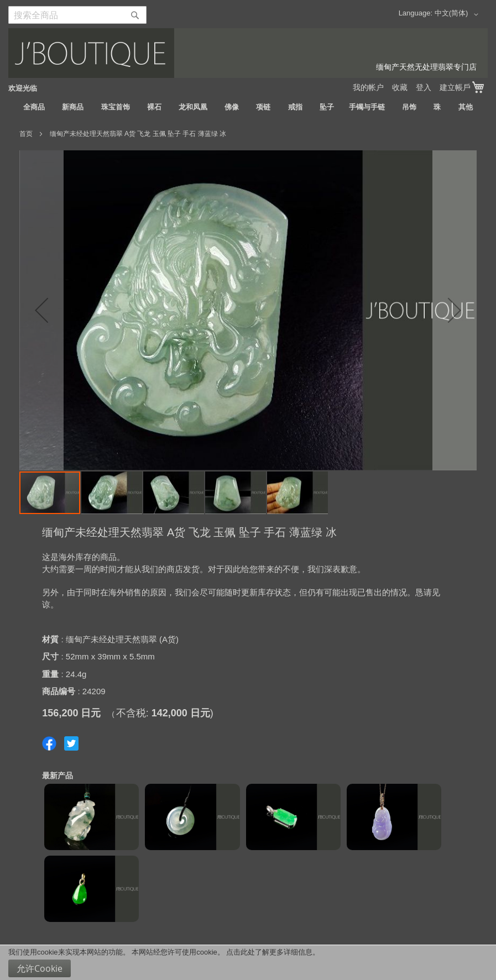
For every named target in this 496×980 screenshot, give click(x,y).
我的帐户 (368, 87)
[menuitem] (34, 107)
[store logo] (248, 53)
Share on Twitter (71, 743)
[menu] (248, 107)
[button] (458, 14)
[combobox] (77, 15)
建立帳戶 (455, 87)
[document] (248, 963)
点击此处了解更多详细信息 (269, 952)
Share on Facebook (49, 743)
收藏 (400, 87)
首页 (26, 134)
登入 (424, 87)
